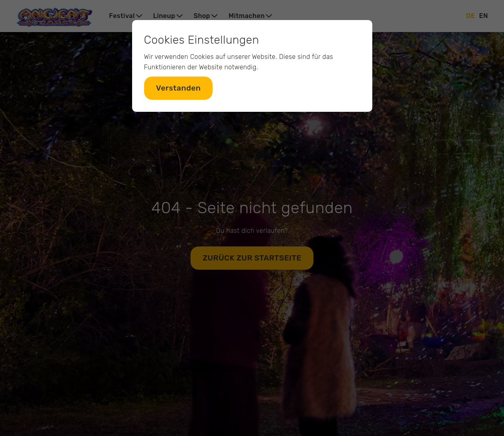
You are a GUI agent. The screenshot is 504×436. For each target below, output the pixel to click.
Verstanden (179, 88)
